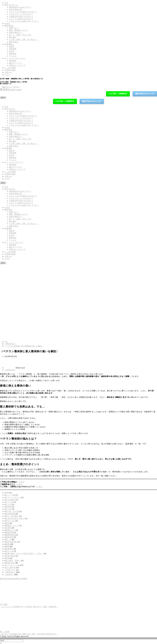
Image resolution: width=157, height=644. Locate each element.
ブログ (7, 75)
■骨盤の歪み (10, 563)
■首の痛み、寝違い (13, 561)
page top (3, 638)
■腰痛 (7, 544)
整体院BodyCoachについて (20, 7)
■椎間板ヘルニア (12, 525)
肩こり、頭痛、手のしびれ (20, 35)
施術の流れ (14, 42)
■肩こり (8, 539)
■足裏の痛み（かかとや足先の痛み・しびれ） (24, 554)
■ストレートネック (13, 497)
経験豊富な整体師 (20, 579)
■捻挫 (7, 523)
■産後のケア (10, 530)
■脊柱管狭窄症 (11, 542)
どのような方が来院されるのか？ (23, 12)
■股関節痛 (9, 537)
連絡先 (12, 47)
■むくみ (8, 504)
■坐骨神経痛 (10, 514)
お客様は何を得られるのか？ (21, 17)
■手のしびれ (10, 521)
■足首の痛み (10, 556)
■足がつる (9, 551)
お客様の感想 (10, 70)
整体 (2, 579)
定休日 (12, 51)
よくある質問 (10, 68)
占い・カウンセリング (14, 58)
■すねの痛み (10, 500)
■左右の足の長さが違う (14, 518)
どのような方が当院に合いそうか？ (24, 21)
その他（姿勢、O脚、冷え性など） (24, 40)
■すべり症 (9, 502)
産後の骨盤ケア (15, 33)
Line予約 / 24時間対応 (118, 94)
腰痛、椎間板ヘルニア (18, 30)
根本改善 (8, 579)
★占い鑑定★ (10, 568)
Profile (7, 23)
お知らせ (8, 72)
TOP (6, 3)
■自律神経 (9, 549)
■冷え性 (8, 509)
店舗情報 (8, 44)
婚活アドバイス (15, 63)
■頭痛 (7, 558)
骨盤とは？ (14, 28)
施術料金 (13, 54)
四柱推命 (13, 61)
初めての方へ (10, 5)
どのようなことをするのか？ (21, 14)
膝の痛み (13, 37)
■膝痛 (7, 547)
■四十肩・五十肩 (12, 511)
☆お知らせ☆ (10, 570)
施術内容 (8, 26)
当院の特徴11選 (15, 10)
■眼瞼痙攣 (9, 532)
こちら (22, 482)
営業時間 (13, 49)
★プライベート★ (12, 565)
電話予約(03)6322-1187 (145, 94)
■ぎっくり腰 (10, 495)
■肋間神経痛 (10, 535)
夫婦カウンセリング (17, 65)
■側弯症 (8, 507)
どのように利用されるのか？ (21, 19)
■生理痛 (8, 528)
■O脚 (7, 493)
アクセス (13, 56)
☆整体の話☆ (10, 370)
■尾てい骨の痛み (12, 516)
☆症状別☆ (9, 575)
